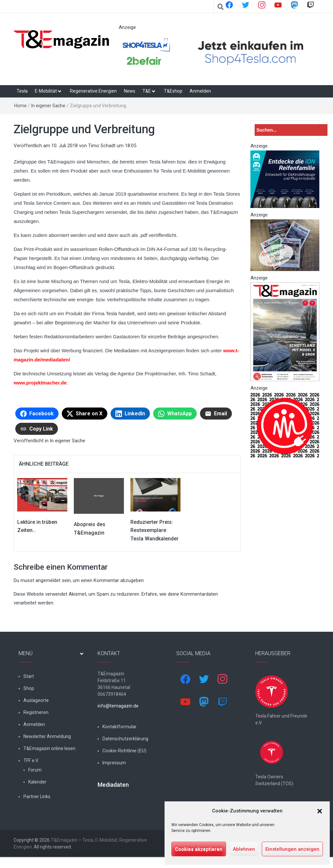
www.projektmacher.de (40, 383)
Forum (35, 770)
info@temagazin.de (118, 706)
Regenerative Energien (93, 91)
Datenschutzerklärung (125, 739)
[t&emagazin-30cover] (285, 331)
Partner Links (37, 797)
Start (29, 676)
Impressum (114, 763)
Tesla (22, 91)
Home (20, 106)
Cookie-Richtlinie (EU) (124, 751)
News (130, 91)
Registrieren (36, 712)
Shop (29, 688)
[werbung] (219, 52)
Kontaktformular (120, 727)
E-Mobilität (46, 91)
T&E (147, 91)
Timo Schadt (102, 146)
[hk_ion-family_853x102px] (285, 179)
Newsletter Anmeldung (47, 736)
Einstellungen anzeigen (292, 849)
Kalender (37, 782)
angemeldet (48, 580)
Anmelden (200, 91)
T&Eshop (173, 91)
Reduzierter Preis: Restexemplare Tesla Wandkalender (154, 530)
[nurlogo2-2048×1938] (285, 425)
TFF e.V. (31, 760)
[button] (320, 811)
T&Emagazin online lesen (49, 748)
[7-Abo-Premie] (285, 245)
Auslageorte (36, 700)
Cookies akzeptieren (199, 849)
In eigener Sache (48, 106)
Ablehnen (244, 849)
